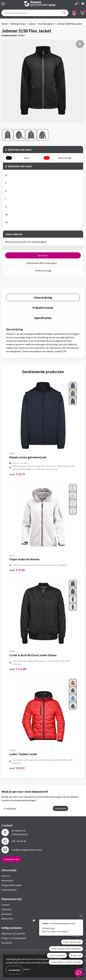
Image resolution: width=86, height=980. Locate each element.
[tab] (43, 297)
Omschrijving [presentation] (43, 297)
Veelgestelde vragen (12, 885)
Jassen (32, 24)
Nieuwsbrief (7, 880)
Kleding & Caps (18, 24)
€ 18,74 (17, 474)
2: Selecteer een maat (19, 166)
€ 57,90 (17, 570)
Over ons (6, 876)
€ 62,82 (17, 768)
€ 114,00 (18, 669)
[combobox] (35, 13)
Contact (6, 905)
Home (5, 24)
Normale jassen (46, 24)
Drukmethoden (9, 890)
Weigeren (27, 969)
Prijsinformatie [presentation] (43, 308)
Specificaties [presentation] (43, 318)
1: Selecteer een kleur (18, 150)
